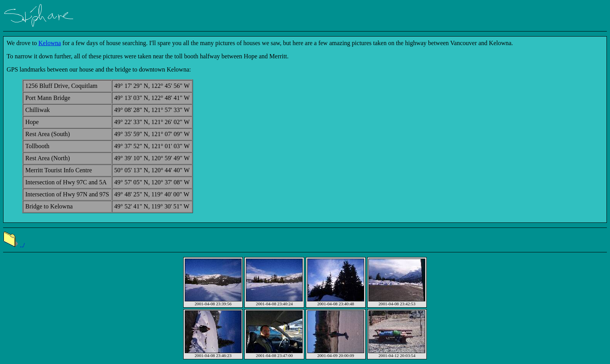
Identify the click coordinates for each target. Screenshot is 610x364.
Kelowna (50, 43)
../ (14, 245)
